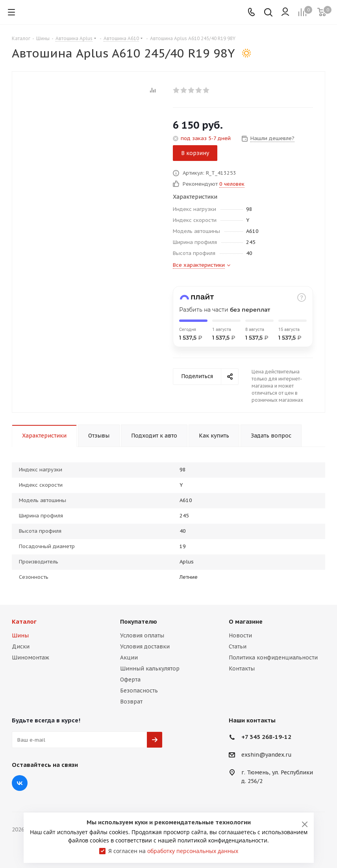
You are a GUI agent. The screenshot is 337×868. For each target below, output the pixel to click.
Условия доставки (145, 646)
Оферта (130, 680)
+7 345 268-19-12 (266, 737)
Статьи (238, 646)
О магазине (246, 621)
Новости (240, 635)
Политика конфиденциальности (273, 657)
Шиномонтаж (31, 657)
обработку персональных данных (193, 851)
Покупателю (139, 621)
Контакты (242, 669)
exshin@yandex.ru (267, 755)
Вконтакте (20, 783)
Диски (21, 646)
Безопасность (139, 691)
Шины (20, 635)
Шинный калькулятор (150, 669)
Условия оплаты (142, 635)
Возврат (131, 702)
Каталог (24, 621)
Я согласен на (173, 851)
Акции (129, 657)
